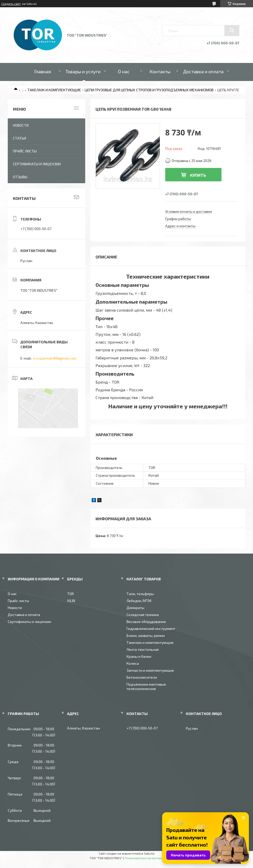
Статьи (19, 138)
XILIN (71, 601)
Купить (198, 175)
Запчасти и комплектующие (150, 670)
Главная (42, 71)
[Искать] (232, 30)
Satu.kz (149, 853)
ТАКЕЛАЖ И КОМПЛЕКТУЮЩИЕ (54, 90)
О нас (124, 71)
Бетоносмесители (142, 677)
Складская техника (143, 615)
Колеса (133, 663)
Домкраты (135, 608)
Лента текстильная (143, 649)
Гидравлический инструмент (151, 628)
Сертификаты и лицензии (37, 164)
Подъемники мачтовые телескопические (146, 686)
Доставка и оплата (203, 71)
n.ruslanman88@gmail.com (55, 358)
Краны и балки (139, 656)
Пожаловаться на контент (144, 858)
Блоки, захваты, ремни (146, 635)
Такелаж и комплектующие (150, 642)
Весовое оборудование (146, 622)
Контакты (160, 71)
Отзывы (20, 177)
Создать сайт (11, 4)
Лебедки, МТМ (139, 601)
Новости (21, 125)
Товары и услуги (83, 71)
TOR (70, 594)
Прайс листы (25, 151)
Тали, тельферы (140, 594)
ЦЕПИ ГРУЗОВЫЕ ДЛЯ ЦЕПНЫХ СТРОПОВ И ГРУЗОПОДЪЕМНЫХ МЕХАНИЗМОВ (149, 90)
